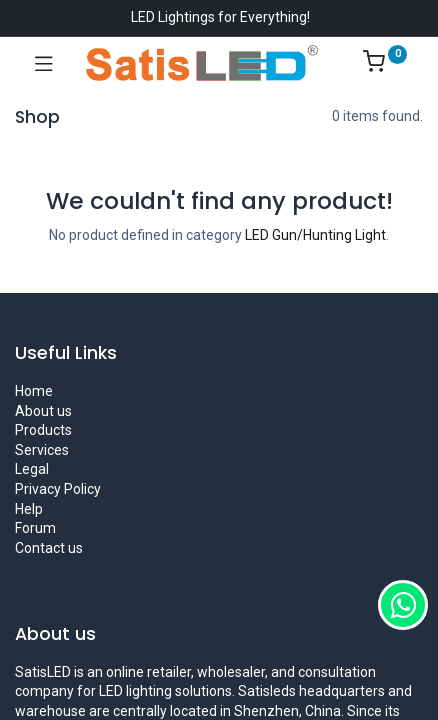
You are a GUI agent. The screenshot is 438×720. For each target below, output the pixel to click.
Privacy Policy (58, 489)
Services (42, 450)
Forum (35, 528)
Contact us (49, 548)
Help (29, 509)
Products (43, 430)
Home (34, 391)
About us (43, 411)
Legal (32, 469)
